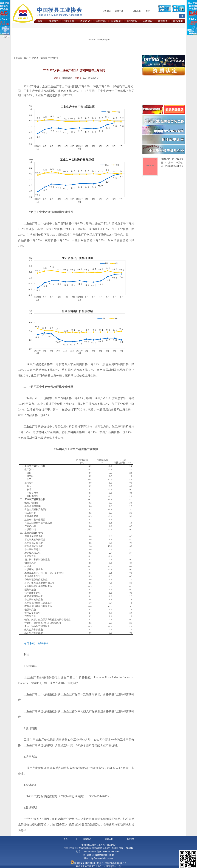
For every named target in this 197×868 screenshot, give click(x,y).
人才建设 (148, 21)
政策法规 (85, 21)
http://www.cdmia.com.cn (102, 858)
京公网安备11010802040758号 (89, 863)
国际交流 (101, 21)
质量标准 (163, 21)
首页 (40, 21)
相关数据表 (43, 643)
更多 (181, 166)
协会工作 (69, 21)
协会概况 (87, 839)
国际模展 (116, 21)
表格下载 (119, 11)
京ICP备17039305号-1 (116, 863)
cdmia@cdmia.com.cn (104, 855)
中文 (148, 11)
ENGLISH (137, 11)
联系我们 (178, 21)
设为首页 (107, 11)
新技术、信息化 (40, 58)
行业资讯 (132, 21)
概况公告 (54, 21)
